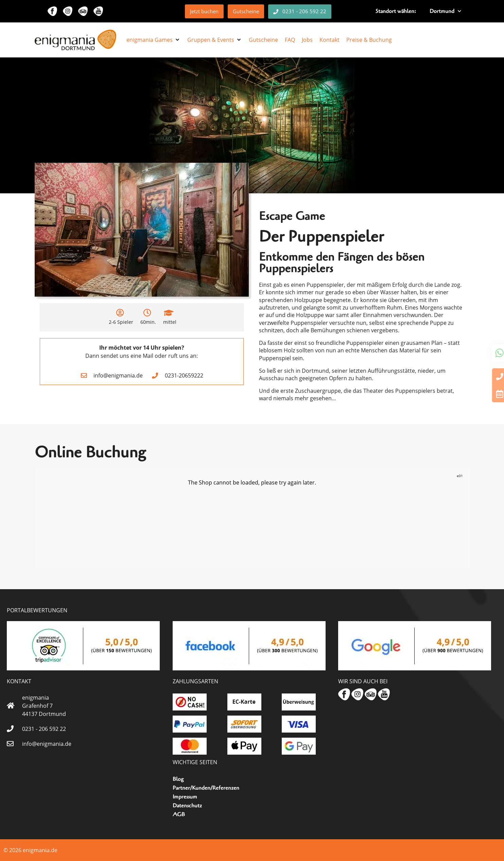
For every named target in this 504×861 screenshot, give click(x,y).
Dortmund (445, 11)
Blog (178, 779)
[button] (153, 40)
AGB (179, 814)
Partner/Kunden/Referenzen (206, 788)
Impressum (185, 797)
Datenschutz (187, 806)
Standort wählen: (396, 11)
